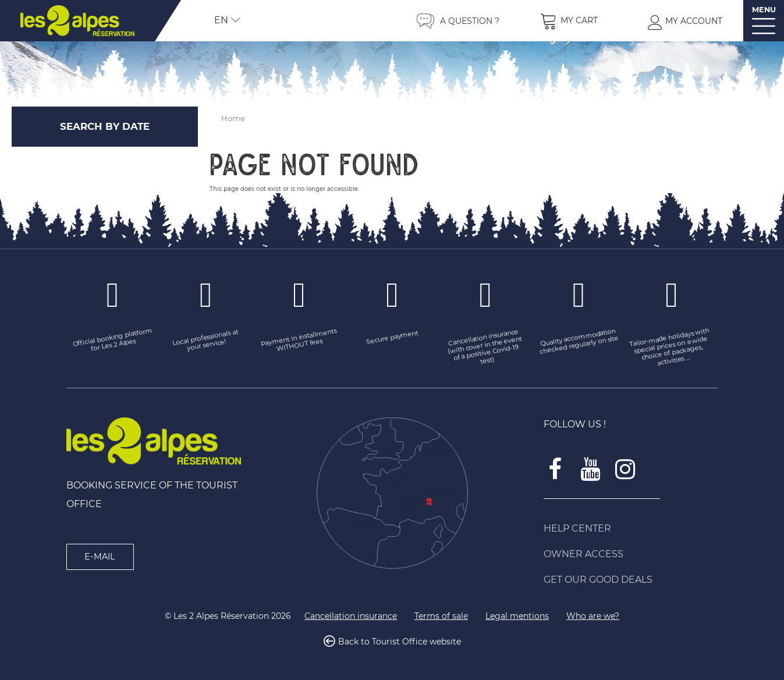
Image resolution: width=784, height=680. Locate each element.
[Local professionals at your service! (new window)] (206, 341)
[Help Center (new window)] (631, 529)
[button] (569, 21)
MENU (764, 10)
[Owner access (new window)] (631, 554)
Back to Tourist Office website (400, 642)
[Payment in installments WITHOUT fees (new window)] (299, 341)
